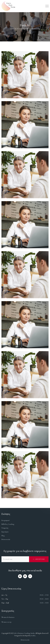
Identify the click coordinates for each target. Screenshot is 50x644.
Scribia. (33, 636)
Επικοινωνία (6, 539)
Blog (3, 536)
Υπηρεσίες (5, 528)
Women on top (6, 622)
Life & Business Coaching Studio (24, 633)
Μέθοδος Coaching (8, 524)
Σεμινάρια (5, 532)
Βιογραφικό (6, 520)
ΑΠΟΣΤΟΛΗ (40, 559)
